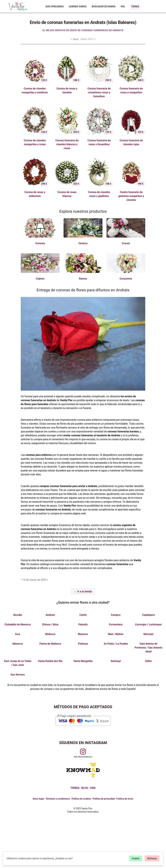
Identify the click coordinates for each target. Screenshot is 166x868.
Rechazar (152, 858)
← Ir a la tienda (83, 591)
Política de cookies (81, 799)
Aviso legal (38, 799)
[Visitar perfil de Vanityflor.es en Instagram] (83, 752)
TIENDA (75, 788)
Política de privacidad (104, 799)
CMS (93, 788)
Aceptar (136, 858)
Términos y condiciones (58, 799)
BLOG (85, 788)
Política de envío (125, 799)
